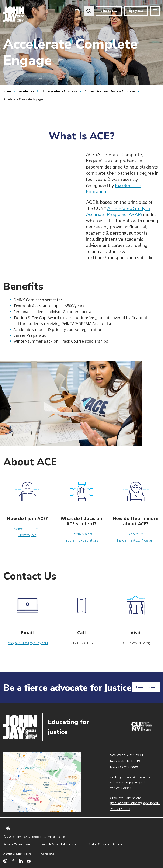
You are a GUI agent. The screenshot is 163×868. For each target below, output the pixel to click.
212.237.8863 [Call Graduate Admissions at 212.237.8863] (120, 809)
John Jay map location (42, 782)
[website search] (89, 11)
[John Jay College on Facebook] (13, 861)
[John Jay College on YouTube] (29, 861)
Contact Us (48, 854)
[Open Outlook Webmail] (77, 11)
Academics (27, 91)
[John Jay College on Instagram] (5, 861)
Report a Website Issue (17, 844)
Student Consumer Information (107, 844)
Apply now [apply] (136, 11)
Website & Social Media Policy (60, 844)
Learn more (146, 687)
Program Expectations (81, 540)
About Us (136, 534)
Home (7, 91)
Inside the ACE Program (136, 540)
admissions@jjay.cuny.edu (128, 782)
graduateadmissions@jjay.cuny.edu (135, 803)
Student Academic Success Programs (110, 91)
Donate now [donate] (109, 11)
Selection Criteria (27, 529)
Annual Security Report (17, 854)
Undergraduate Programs (59, 91)
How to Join (27, 535)
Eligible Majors (81, 534)
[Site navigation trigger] (155, 11)
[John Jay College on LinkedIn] (21, 861)
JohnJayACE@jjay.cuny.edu (27, 643)
